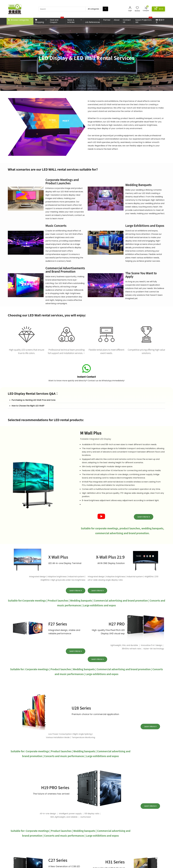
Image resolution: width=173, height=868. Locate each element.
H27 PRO (117, 624)
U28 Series (81, 708)
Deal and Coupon (57, 21)
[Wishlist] (137, 8)
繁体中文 (160, 21)
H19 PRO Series (55, 787)
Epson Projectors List (144, 21)
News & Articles (71, 21)
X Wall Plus (58, 557)
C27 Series (58, 860)
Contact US (127, 21)
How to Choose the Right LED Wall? (28, 406)
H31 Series (115, 862)
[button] (86, 400)
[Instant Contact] (86, 368)
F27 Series (58, 624)
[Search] (105, 9)
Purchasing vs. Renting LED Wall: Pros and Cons (33, 400)
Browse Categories (19, 20)
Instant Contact (86, 377)
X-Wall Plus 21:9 (110, 557)
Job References (92, 22)
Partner (107, 20)
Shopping (39, 21)
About (117, 20)
